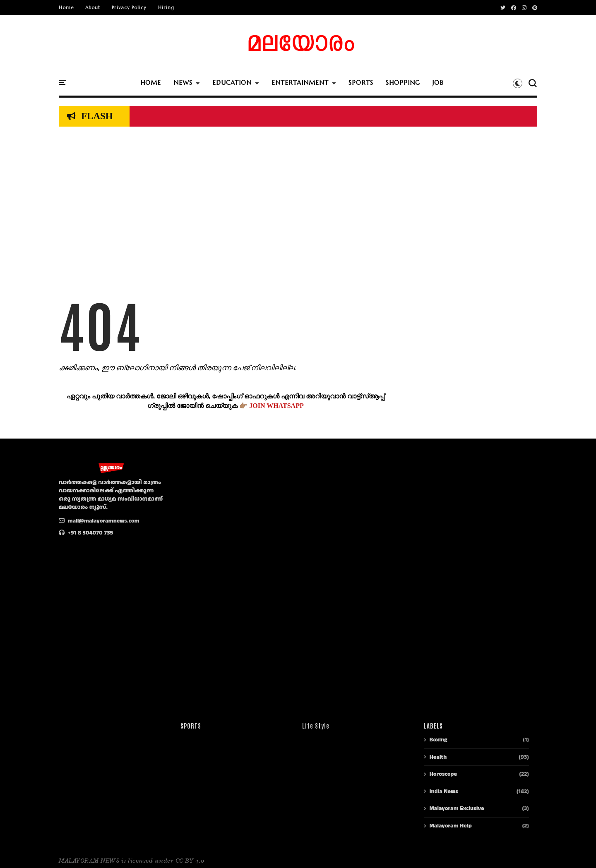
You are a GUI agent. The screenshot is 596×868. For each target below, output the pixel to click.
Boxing (438, 740)
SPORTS (361, 83)
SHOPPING (403, 83)
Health (438, 757)
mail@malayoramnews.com (99, 521)
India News (443, 791)
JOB (438, 83)
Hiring (166, 7)
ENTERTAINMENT (300, 83)
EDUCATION (232, 83)
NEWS (183, 83)
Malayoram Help (450, 826)
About (93, 7)
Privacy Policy (129, 7)
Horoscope (443, 774)
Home (66, 7)
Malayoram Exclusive (457, 808)
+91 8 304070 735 (86, 533)
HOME (151, 83)
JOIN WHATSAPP (276, 406)
